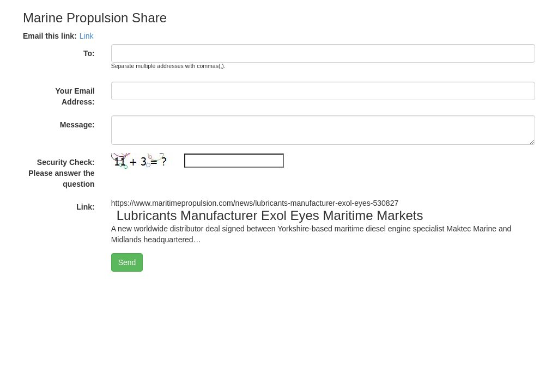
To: (89, 53)
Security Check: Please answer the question (61, 173)
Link (87, 36)
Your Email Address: (75, 96)
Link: (85, 207)
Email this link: (50, 36)
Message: (77, 125)
